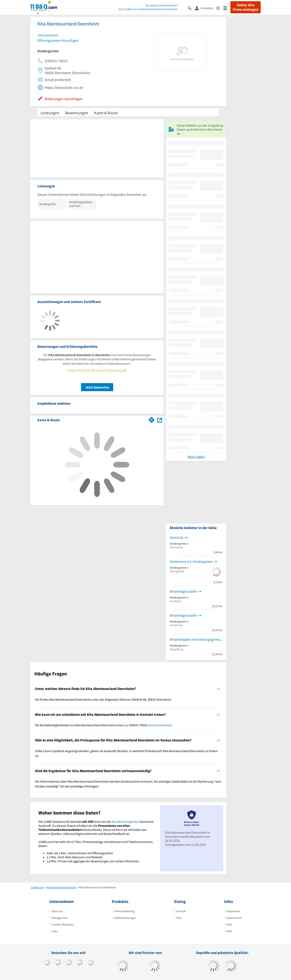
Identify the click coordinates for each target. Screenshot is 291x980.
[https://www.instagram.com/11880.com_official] (69, 963)
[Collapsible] (219, 689)
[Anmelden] (206, 8)
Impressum (233, 911)
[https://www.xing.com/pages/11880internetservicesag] (80, 963)
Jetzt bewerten (97, 387)
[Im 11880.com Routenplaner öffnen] (152, 419)
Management (60, 918)
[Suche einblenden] (191, 8)
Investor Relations (63, 924)
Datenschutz (234, 918)
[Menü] (227, 8)
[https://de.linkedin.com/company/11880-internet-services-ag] (91, 963)
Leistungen (50, 113)
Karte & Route (106, 113)
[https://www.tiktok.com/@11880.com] (58, 963)
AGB (229, 924)
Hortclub (177, 537)
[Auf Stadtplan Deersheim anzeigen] (160, 420)
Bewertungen (77, 113)
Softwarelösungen (125, 918)
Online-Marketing (124, 911)
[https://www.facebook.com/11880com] (47, 963)
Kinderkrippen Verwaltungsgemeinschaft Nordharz (196, 639)
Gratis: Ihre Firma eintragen (246, 7)
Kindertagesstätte (183, 591)
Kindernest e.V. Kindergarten (191, 561)
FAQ (179, 918)
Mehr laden (196, 457)
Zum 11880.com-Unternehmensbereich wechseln (148, 9)
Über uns (57, 911)
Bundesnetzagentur (125, 822)
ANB (229, 931)
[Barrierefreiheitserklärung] (220, 8)
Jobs (55, 931)
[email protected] (160, 725)
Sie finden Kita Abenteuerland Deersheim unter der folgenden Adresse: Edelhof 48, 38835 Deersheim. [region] (103, 699)
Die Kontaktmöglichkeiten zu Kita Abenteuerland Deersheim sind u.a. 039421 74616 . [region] (104, 725)
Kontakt (181, 911)
